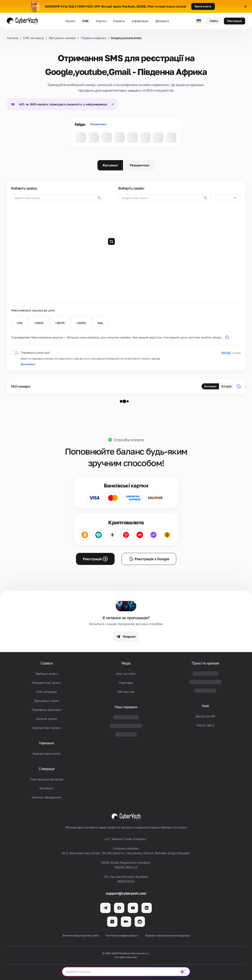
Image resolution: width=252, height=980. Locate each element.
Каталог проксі (47, 719)
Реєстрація (235, 21)
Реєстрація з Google (149, 559)
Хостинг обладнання (47, 797)
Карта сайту (206, 725)
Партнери (126, 683)
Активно (210, 386)
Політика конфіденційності (122, 935)
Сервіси (119, 21)
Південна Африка (93, 38)
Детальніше (28, 364)
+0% (20, 323)
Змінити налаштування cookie (81, 935)
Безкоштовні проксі (47, 728)
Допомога (162, 21)
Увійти (214, 21)
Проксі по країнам (205, 663)
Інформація (140, 21)
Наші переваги (126, 707)
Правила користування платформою (167, 935)
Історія (226, 386)
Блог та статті (126, 674)
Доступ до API (205, 716)
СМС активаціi (34, 38)
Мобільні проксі (47, 674)
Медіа (126, 663)
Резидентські (140, 165)
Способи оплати (129, 440)
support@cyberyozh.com (126, 893)
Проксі (70, 21)
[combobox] (228, 198)
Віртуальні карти (47, 701)
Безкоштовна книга (47, 753)
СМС (86, 21)
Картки (101, 21)
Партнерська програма (47, 779)
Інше (205, 706)
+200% (60, 323)
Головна (13, 38)
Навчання (46, 743)
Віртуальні (110, 165)
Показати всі (98, 124)
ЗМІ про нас (126, 692)
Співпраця (47, 769)
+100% (39, 323)
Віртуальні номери (62, 38)
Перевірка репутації (47, 710)
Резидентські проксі (47, 683)
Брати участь (203, 6)
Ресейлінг (47, 788)
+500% (81, 323)
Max (100, 323)
